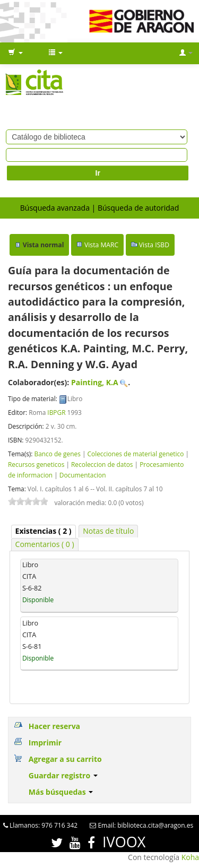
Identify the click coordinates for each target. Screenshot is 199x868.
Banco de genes (57, 454)
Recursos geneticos (36, 464)
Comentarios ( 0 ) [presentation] (45, 544)
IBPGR (56, 412)
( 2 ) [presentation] (44, 531)
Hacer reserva (54, 726)
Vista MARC (101, 245)
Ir (98, 173)
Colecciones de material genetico (136, 454)
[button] (15, 53)
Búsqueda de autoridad (138, 208)
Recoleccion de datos (102, 464)
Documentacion (83, 475)
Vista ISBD (154, 245)
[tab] (44, 531)
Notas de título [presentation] (108, 531)
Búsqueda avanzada (55, 208)
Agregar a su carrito (65, 759)
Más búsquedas (61, 792)
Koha (190, 857)
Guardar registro (63, 775)
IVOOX (124, 842)
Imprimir (45, 743)
